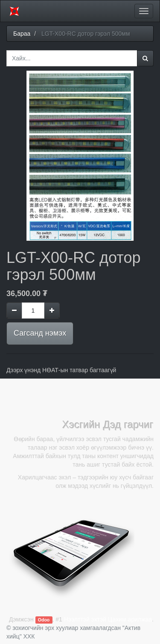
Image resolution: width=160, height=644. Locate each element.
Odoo (44, 620)
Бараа (22, 34)
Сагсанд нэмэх (40, 333)
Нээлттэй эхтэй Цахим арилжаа (108, 619)
